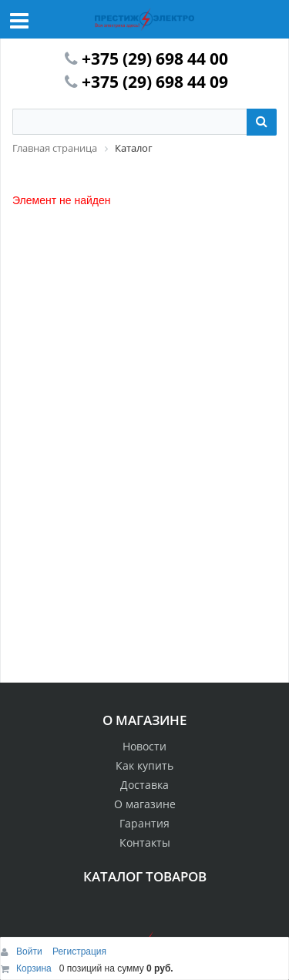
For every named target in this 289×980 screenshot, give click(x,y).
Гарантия (144, 823)
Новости (144, 746)
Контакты (145, 842)
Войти (30, 951)
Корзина (34, 968)
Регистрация (79, 951)
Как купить (144, 765)
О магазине (145, 804)
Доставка (144, 785)
